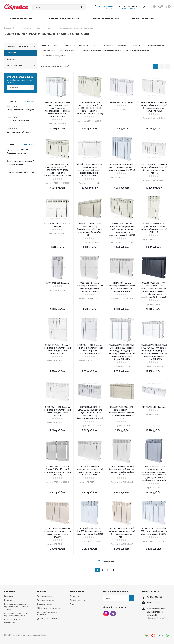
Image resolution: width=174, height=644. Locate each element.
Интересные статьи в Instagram (21, 110)
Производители (78, 600)
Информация (77, 591)
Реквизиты (9, 596)
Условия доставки (46, 600)
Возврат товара (45, 604)
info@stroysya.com (155, 603)
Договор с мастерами (47, 618)
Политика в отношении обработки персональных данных (16, 607)
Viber (113, 614)
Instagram (106, 614)
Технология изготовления (106, 19)
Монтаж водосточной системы (21, 172)
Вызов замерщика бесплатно (20, 132)
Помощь (42, 591)
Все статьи (29, 145)
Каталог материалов (22, 19)
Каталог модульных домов (64, 19)
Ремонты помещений (143, 19)
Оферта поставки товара (49, 608)
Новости (8, 600)
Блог (72, 604)
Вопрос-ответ (77, 596)
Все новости (29, 101)
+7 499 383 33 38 (129, 6)
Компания (9, 591)
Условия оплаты (45, 596)
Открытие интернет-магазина (20, 121)
